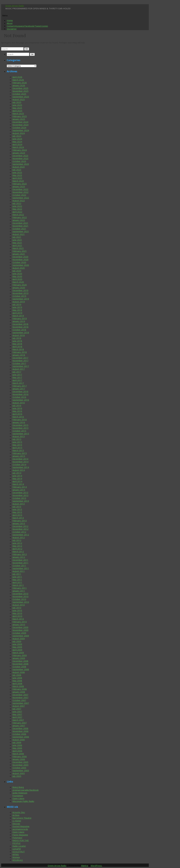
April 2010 (17, 616)
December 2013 (20, 492)
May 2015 (17, 445)
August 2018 (19, 335)
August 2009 (19, 638)
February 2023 (20, 184)
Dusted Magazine (21, 826)
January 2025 (19, 119)
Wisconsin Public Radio (23, 801)
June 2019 (17, 307)
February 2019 (20, 318)
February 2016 (20, 419)
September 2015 (21, 434)
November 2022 (20, 192)
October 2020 (19, 262)
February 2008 (20, 689)
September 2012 (21, 535)
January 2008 (19, 692)
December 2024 (20, 122)
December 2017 (20, 358)
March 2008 (18, 686)
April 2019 (17, 313)
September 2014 (21, 467)
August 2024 (19, 133)
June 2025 (17, 105)
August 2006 (19, 740)
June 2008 (17, 678)
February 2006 (20, 756)
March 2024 (18, 147)
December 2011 (20, 560)
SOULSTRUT (19, 852)
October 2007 (19, 700)
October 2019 (19, 296)
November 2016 (20, 394)
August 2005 (19, 773)
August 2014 (19, 470)
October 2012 (19, 532)
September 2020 (21, 265)
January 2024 (19, 153)
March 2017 (18, 383)
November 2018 (20, 327)
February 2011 (20, 588)
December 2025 (20, 88)
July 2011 (17, 574)
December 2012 (20, 526)
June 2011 (17, 577)
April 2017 (17, 380)
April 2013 (17, 515)
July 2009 (17, 641)
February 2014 (20, 487)
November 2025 (20, 91)
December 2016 (20, 391)
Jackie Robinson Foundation (20, 794)
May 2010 (17, 613)
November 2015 (20, 428)
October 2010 (19, 599)
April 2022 (17, 212)
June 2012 (17, 543)
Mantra (85, 865)
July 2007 (17, 709)
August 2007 (19, 706)
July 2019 (17, 304)
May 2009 (17, 647)
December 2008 (20, 661)
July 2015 (17, 439)
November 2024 (20, 125)
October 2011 (19, 565)
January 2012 (19, 557)
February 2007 (20, 723)
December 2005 (20, 762)
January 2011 (19, 591)
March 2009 (18, 653)
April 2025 (17, 111)
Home (10, 20)
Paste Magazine (20, 835)
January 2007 (19, 726)
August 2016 (19, 403)
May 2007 (17, 714)
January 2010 (19, 624)
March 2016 (18, 417)
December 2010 (20, 594)
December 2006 (20, 728)
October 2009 (19, 633)
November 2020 (20, 259)
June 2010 (17, 610)
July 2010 (17, 608)
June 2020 (17, 273)
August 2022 (19, 200)
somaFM (17, 849)
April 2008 (17, 683)
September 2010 (21, 602)
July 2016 (17, 405)
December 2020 (20, 257)
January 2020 (19, 288)
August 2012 (19, 537)
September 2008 (21, 669)
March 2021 (18, 248)
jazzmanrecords (20, 829)
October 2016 (19, 397)
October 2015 (19, 431)
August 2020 (19, 268)
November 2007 (20, 697)
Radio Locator (19, 846)
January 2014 (19, 490)
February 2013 (20, 521)
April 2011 (17, 582)
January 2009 (19, 658)
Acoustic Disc (19, 812)
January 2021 (19, 254)
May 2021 (17, 243)
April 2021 (17, 245)
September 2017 (21, 366)
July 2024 (17, 136)
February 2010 (20, 622)
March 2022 (18, 215)
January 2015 (19, 456)
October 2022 (19, 195)
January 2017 (19, 389)
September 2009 (21, 636)
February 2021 (20, 251)
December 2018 (20, 324)
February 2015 (20, 453)
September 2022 (21, 198)
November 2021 (20, 226)
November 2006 (20, 731)
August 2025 (19, 99)
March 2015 (18, 450)
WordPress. (96, 865)
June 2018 (17, 341)
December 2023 (20, 156)
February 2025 (20, 116)
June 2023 (17, 172)
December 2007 (20, 695)
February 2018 (20, 352)
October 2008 (19, 667)
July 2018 (17, 338)
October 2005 (19, 768)
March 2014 (18, 484)
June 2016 (17, 408)
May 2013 (17, 512)
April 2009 (17, 650)
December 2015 (20, 425)
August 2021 (19, 234)
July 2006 (17, 742)
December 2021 (20, 223)
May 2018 (17, 344)
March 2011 (18, 585)
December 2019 (20, 290)
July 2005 (17, 776)
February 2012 (20, 554)
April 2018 (17, 346)
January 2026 (19, 85)
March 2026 (18, 80)
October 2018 (19, 330)
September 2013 (21, 501)
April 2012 (17, 549)
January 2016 (19, 422)
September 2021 (21, 231)
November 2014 (20, 462)
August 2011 (19, 571)
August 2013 (19, 504)
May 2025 (17, 108)
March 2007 (18, 720)
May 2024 (17, 142)
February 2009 (20, 655)
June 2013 (17, 509)
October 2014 (19, 464)
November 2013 (20, 495)
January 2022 (19, 220)
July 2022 (17, 203)
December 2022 (20, 189)
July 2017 (17, 372)
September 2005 (21, 770)
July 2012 (17, 540)
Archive (16, 815)
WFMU (16, 854)
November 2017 (20, 361)
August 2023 (19, 167)
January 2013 (19, 523)
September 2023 (21, 164)
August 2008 (19, 672)
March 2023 (18, 181)
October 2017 (19, 363)
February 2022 (20, 217)
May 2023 (17, 175)
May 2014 (17, 478)
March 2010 (18, 619)
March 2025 (18, 113)
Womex (16, 857)
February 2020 (20, 285)
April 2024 (17, 144)
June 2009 (17, 644)
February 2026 (20, 83)
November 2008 (20, 664)
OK (27, 49)
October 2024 (19, 127)
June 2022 (17, 206)
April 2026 (17, 77)
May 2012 (17, 546)
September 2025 (21, 97)
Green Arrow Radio (15, 6)
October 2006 (19, 734)
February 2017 (20, 386)
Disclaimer (12, 29)
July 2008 (17, 675)
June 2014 (17, 476)
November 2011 (20, 563)
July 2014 (17, 473)
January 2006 (19, 759)
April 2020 (17, 279)
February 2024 (20, 150)
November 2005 (20, 765)
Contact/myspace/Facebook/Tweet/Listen (27, 26)
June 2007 (17, 711)
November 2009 (20, 630)
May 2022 (17, 209)
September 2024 (21, 130)
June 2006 (17, 745)
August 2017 (19, 369)
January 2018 (19, 355)
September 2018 (21, 332)
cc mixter (17, 821)
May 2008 (17, 681)
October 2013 (19, 498)
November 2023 (20, 158)
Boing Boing (18, 787)
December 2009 (20, 627)
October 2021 (19, 229)
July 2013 (17, 507)
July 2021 (17, 237)
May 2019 (17, 310)
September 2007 (21, 703)
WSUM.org (18, 860)
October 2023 (19, 161)
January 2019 (19, 321)
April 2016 (17, 414)
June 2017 (17, 375)
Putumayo (17, 838)
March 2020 (18, 282)
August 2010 (19, 605)
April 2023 (17, 178)
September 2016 (21, 400)
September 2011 (21, 568)
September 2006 (21, 737)
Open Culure (18, 798)
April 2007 (17, 717)
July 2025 (17, 102)
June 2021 (17, 240)
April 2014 (17, 481)
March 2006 (18, 754)
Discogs (16, 823)
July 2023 (17, 170)
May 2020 (17, 276)
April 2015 (17, 448)
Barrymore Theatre (22, 818)
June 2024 (17, 139)
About (10, 23)
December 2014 (20, 459)
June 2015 (17, 442)
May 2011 (17, 580)
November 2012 (20, 529)
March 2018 (18, 349)
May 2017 (17, 377)
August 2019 (19, 302)
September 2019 (21, 299)
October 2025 (19, 94)
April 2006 (17, 751)
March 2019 (18, 316)
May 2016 (17, 411)
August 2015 (19, 436)
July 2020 (17, 271)
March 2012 (18, 551)
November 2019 (20, 293)
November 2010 (20, 596)
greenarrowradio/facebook (25, 790)
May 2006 (17, 748)
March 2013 (18, 518)
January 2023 (19, 186)
